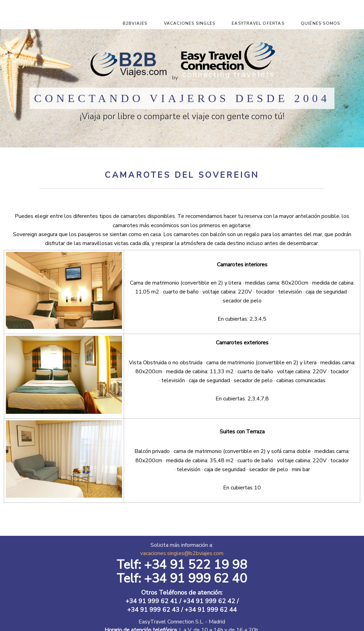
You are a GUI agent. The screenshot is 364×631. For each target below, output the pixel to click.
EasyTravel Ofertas (258, 23)
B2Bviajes (135, 23)
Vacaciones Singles (190, 23)
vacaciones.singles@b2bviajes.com (182, 553)
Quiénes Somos (321, 23)
